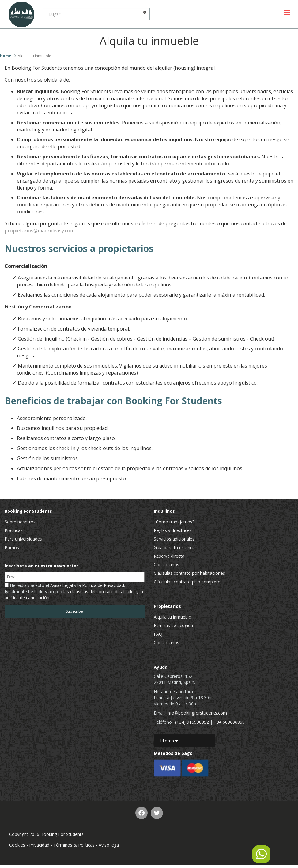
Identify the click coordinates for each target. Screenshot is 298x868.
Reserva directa (169, 556)
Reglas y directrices (173, 530)
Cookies (17, 845)
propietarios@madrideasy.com (40, 231)
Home (6, 56)
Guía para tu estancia (175, 547)
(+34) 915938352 (192, 722)
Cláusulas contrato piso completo (187, 582)
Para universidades (23, 539)
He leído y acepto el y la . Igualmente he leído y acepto (74, 591)
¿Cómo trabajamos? (174, 522)
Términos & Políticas (74, 845)
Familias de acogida (173, 625)
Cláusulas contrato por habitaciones (189, 573)
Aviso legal (109, 845)
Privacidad (39, 845)
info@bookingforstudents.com (197, 713)
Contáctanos (166, 565)
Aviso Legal (62, 585)
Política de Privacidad (103, 585)
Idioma (169, 741)
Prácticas (14, 530)
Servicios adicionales (174, 539)
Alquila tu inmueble (172, 617)
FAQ (158, 634)
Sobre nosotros (20, 522)
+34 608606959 (229, 722)
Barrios (12, 547)
